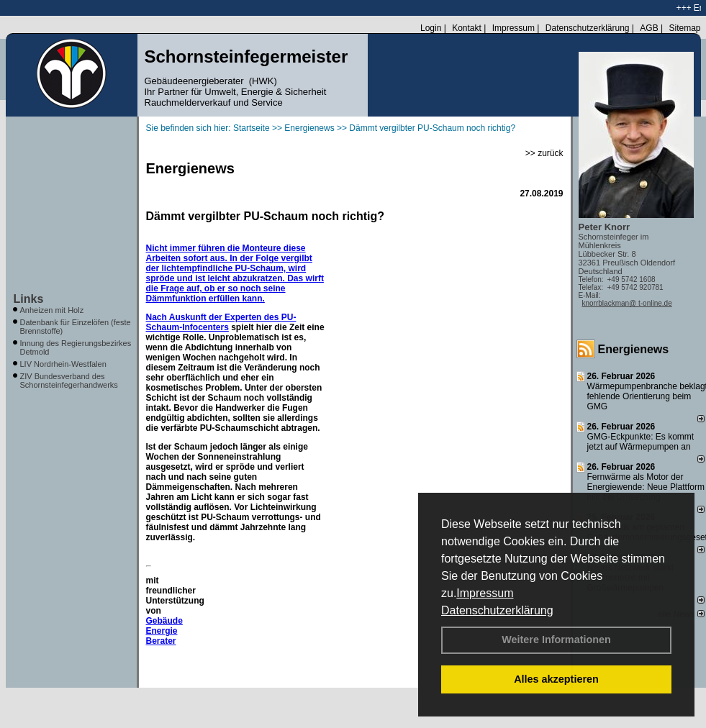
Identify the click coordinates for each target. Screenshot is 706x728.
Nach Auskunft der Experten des (214, 317)
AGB (649, 28)
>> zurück (544, 153)
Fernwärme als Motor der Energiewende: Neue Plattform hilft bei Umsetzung (646, 487)
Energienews (634, 349)
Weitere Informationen (556, 640)
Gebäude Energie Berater (164, 631)
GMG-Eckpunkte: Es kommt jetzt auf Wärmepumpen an (641, 442)
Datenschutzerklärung (497, 610)
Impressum (485, 593)
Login (431, 28)
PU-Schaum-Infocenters (221, 322)
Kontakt (467, 28)
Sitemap (684, 28)
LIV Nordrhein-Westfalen (63, 364)
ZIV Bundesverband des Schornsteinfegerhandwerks (69, 381)
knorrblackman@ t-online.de (627, 303)
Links (29, 299)
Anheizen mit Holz (52, 310)
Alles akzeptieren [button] (556, 679)
